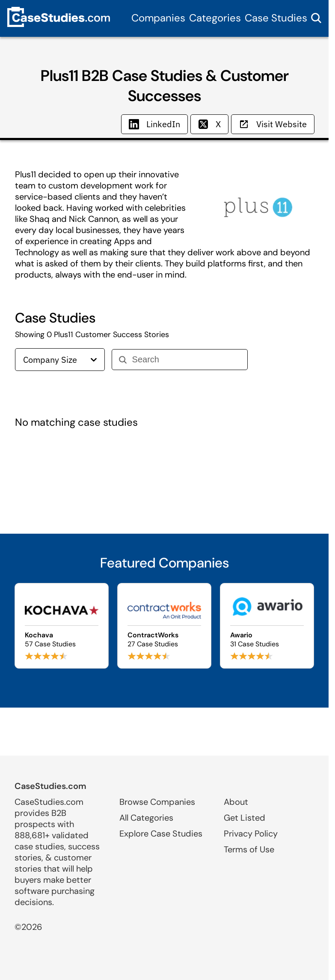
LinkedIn (154, 124)
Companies (158, 18)
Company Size (60, 360)
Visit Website (273, 124)
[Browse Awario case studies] (267, 626)
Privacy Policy (251, 834)
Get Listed (245, 818)
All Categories (146, 818)
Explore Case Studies (161, 834)
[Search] (186, 360)
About (236, 802)
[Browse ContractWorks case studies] (164, 626)
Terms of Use (249, 849)
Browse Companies (157, 802)
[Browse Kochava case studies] (62, 626)
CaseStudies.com (50, 786)
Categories (215, 18)
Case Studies (276, 18)
